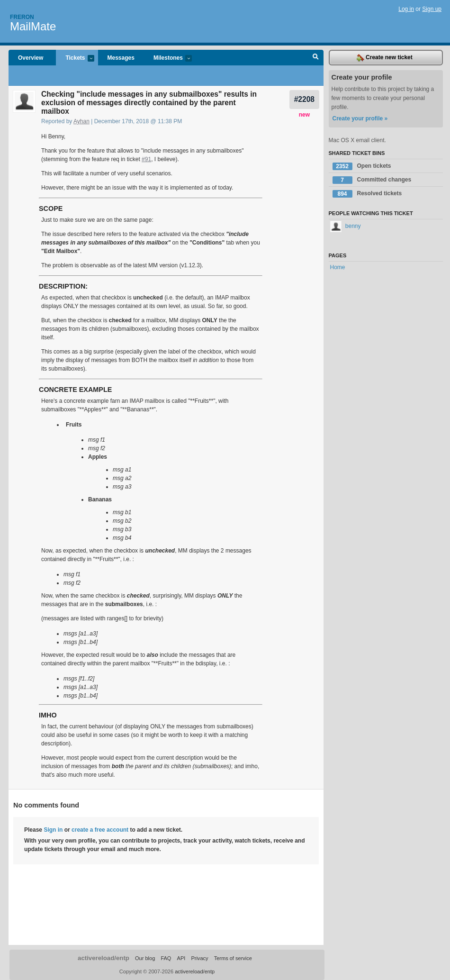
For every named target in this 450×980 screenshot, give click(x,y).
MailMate (33, 26)
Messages (121, 58)
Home (338, 267)
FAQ (166, 958)
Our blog (145, 958)
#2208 (304, 99)
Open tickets (362, 166)
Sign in (53, 830)
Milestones (168, 59)
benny (346, 226)
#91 (146, 159)
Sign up (432, 9)
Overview (31, 58)
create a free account (100, 830)
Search (316, 58)
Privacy (199, 958)
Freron (22, 17)
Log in (406, 9)
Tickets (75, 59)
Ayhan (81, 121)
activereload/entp (103, 958)
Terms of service (233, 958)
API (181, 958)
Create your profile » (360, 118)
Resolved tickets (367, 194)
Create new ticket (385, 58)
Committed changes (372, 180)
